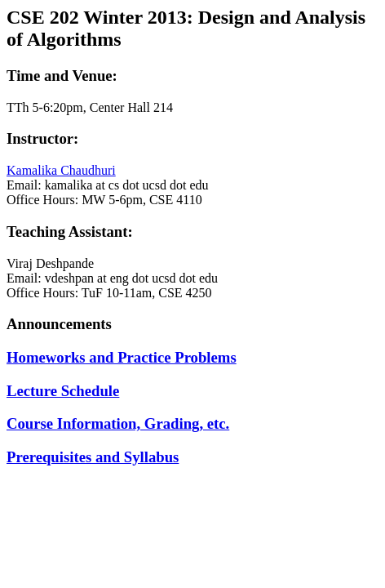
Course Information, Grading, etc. (118, 423)
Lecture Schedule (63, 391)
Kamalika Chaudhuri (61, 170)
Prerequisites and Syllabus (93, 457)
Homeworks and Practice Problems (122, 357)
